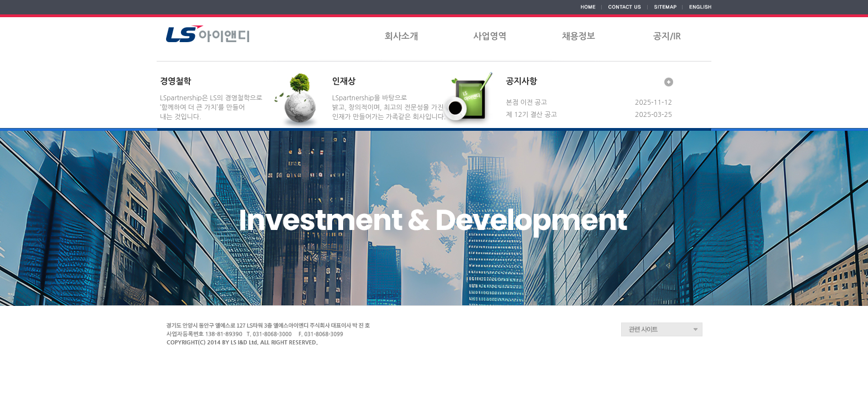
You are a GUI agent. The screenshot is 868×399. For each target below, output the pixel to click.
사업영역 (490, 36)
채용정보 (578, 36)
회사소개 (401, 36)
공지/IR (667, 36)
